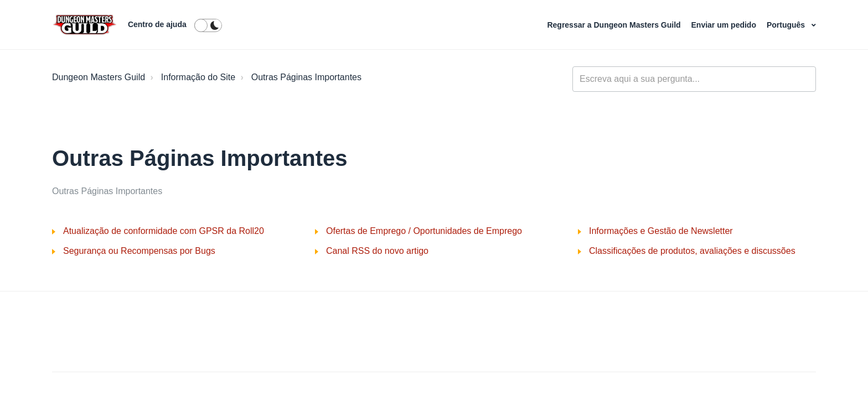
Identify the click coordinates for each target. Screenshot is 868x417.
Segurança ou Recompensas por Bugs (139, 251)
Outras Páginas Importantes (306, 77)
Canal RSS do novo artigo (377, 251)
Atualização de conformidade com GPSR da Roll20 (164, 231)
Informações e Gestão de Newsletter (661, 231)
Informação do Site (198, 77)
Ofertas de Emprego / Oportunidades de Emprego (424, 231)
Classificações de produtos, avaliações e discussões (692, 251)
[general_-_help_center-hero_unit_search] (694, 79)
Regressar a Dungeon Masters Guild (615, 25)
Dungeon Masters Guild (99, 77)
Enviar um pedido (725, 25)
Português (787, 25)
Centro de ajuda (157, 24)
